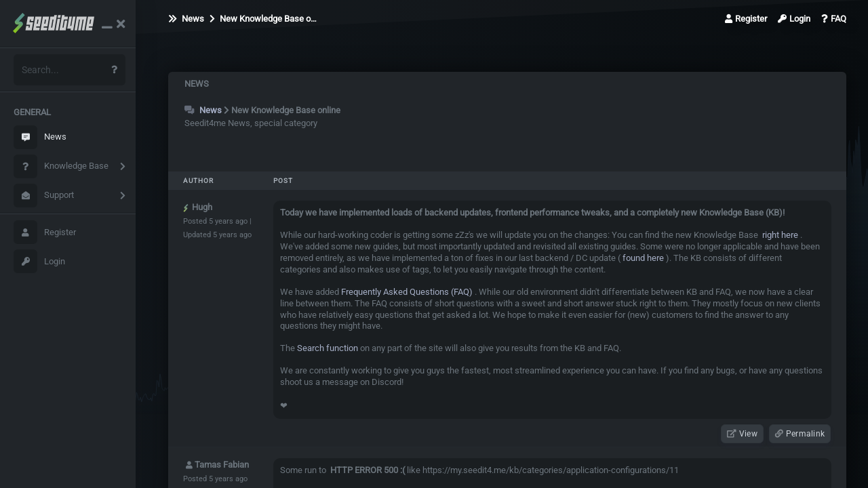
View (742, 434)
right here (779, 235)
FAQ (834, 19)
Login (39, 261)
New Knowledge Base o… (263, 19)
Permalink (800, 434)
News (40, 137)
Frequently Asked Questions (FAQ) (407, 292)
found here (642, 258)
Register (45, 232)
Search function (328, 348)
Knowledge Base (61, 166)
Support (44, 196)
